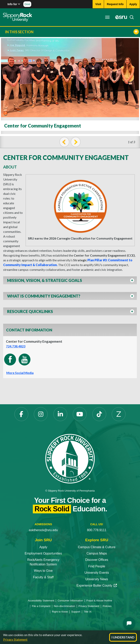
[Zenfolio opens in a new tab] (119, 414)
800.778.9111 (97, 530)
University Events (97, 573)
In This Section (72, 32)
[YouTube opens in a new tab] (80, 414)
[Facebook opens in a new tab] (21, 414)
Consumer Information (70, 601)
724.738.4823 (16, 346)
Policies (107, 606)
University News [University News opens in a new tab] (97, 579)
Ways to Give (43, 571)
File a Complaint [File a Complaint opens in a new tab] (41, 606)
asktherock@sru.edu (43, 530)
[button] (70, 281)
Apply (43, 547)
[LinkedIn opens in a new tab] (60, 414)
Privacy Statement (15, 639)
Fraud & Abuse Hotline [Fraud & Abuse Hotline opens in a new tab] (99, 601)
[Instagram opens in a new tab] (41, 414)
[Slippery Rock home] (17, 17)
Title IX (88, 612)
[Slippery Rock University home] (70, 458)
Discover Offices (97, 560)
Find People (97, 566)
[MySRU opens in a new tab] (120, 17)
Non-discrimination (64, 606)
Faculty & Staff (43, 577)
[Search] (131, 17)
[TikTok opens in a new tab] (99, 414)
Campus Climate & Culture (97, 547)
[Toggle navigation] (107, 17)
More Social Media (20, 373)
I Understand (123, 637)
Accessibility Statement (41, 601)
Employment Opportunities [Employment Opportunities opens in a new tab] (43, 553)
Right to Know (60, 612)
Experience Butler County (97, 585)
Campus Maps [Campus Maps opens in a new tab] (97, 553)
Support (76, 612)
